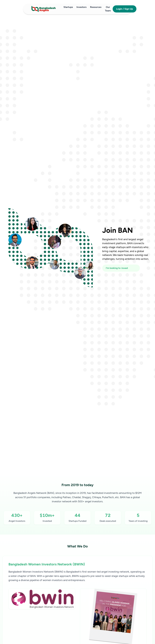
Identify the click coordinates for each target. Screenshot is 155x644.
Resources (96, 7)
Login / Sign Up (125, 9)
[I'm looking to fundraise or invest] (121, 268)
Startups (68, 7)
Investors (81, 7)
